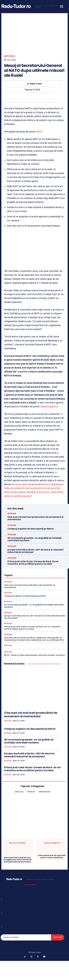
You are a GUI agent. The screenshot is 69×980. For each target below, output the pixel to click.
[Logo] (30, 6)
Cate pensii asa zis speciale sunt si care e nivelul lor (52, 856)
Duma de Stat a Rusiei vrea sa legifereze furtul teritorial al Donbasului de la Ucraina (17, 860)
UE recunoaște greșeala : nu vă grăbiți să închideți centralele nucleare (34, 539)
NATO (39, 132)
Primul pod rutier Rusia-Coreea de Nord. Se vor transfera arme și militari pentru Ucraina (33, 563)
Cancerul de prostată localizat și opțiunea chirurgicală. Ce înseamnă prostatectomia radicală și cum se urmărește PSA (34, 639)
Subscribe (58, 937)
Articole (10, 56)
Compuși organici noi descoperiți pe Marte (31, 529)
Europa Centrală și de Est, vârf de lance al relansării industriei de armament (35, 551)
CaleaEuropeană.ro (49, 407)
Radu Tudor (36, 84)
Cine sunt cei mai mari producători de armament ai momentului (35, 518)
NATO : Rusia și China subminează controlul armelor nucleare (34, 655)
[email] (26, 937)
